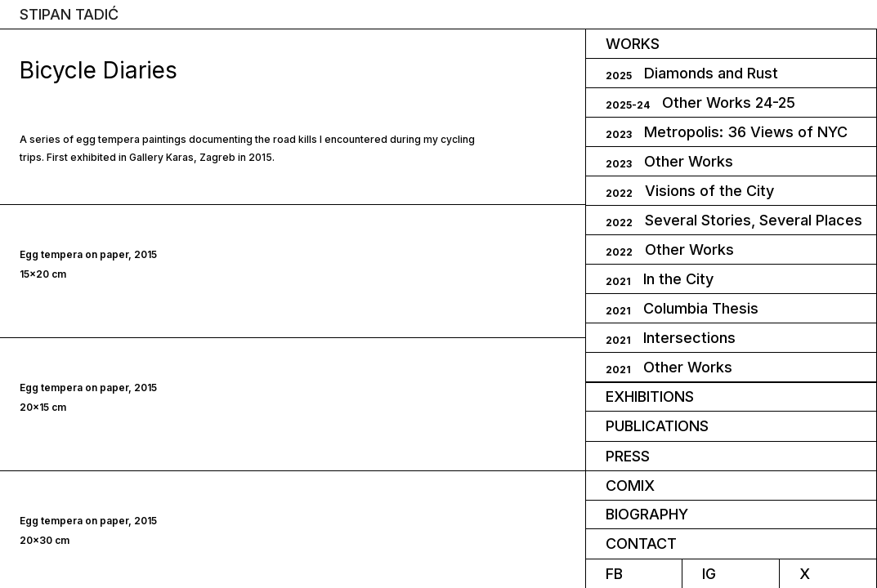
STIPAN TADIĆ (69, 15)
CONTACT (641, 543)
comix (630, 486)
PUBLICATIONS (657, 426)
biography (647, 514)
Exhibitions (650, 396)
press (628, 456)
